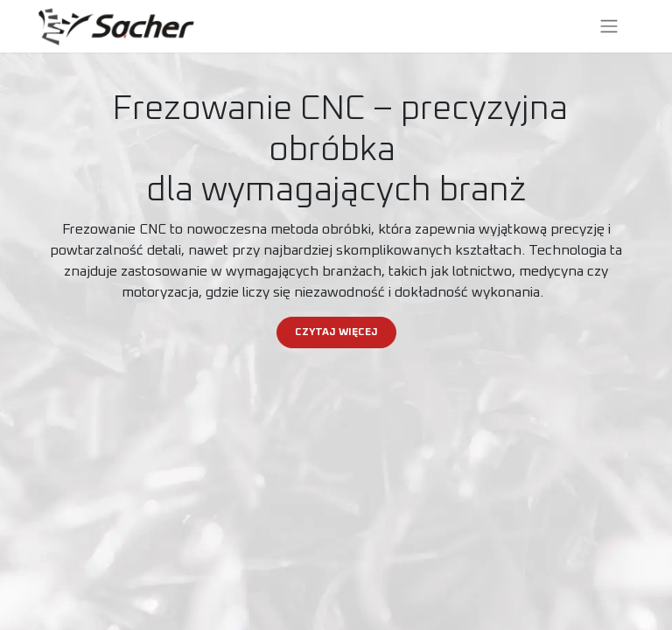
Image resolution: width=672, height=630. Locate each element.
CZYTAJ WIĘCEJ (336, 332)
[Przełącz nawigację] (609, 26)
